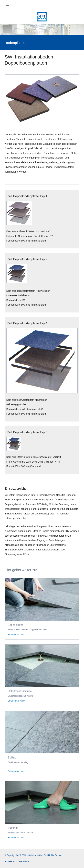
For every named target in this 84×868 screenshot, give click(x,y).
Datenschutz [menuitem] (23, 861)
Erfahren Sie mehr (16, 635)
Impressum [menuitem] (10, 861)
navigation (7, 7)
